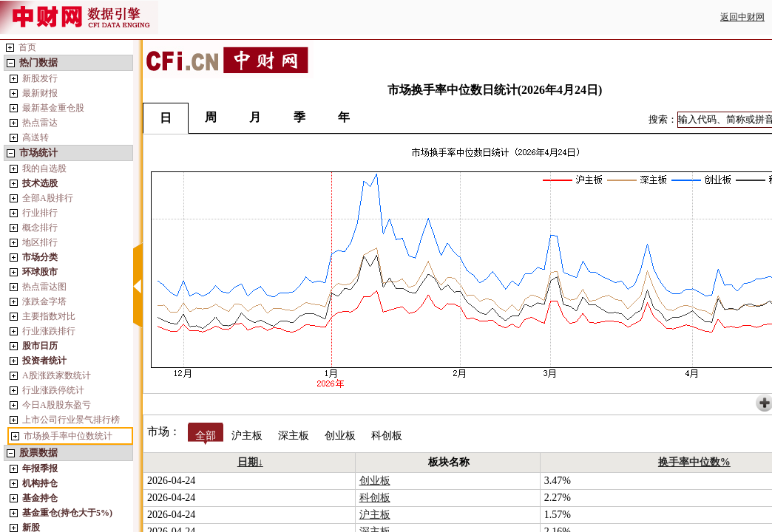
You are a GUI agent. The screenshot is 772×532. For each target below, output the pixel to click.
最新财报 (40, 93)
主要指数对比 (49, 316)
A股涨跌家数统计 (57, 375)
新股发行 (40, 78)
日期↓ (250, 462)
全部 (206, 435)
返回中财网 (742, 17)
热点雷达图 (44, 287)
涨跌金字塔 (44, 301)
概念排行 (40, 228)
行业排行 (40, 213)
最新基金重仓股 (53, 108)
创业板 (340, 435)
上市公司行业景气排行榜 (71, 420)
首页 (27, 47)
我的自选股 (44, 168)
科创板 (387, 435)
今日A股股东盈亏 (57, 405)
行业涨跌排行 (49, 331)
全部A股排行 (48, 198)
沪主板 (247, 435)
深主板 (294, 435)
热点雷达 (40, 123)
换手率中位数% (694, 462)
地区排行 (40, 242)
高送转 (35, 137)
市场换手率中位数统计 (68, 436)
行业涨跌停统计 (53, 390)
